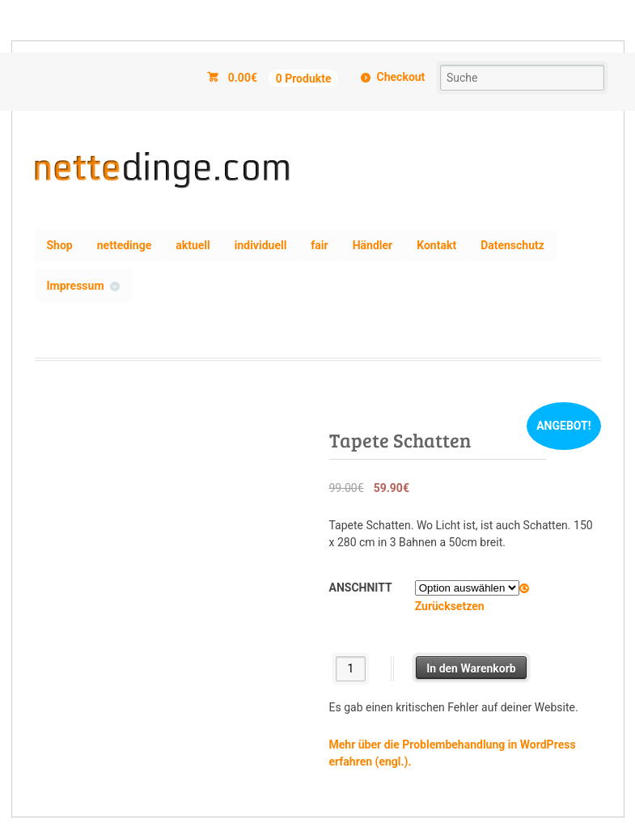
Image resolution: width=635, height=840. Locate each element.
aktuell (193, 245)
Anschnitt (361, 588)
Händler (373, 245)
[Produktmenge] (351, 669)
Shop (60, 245)
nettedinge (124, 245)
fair (319, 245)
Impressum (76, 286)
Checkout (401, 77)
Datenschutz (512, 245)
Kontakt (436, 245)
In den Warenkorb (471, 668)
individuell (261, 245)
